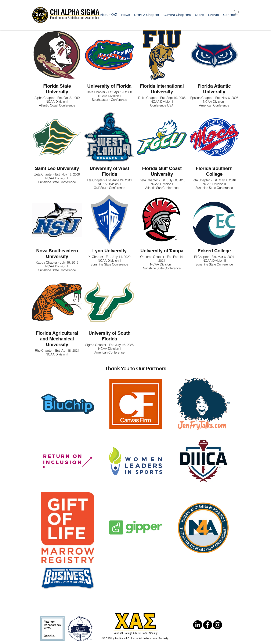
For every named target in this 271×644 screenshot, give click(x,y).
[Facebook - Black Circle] (208, 625)
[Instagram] (218, 625)
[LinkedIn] (198, 625)
